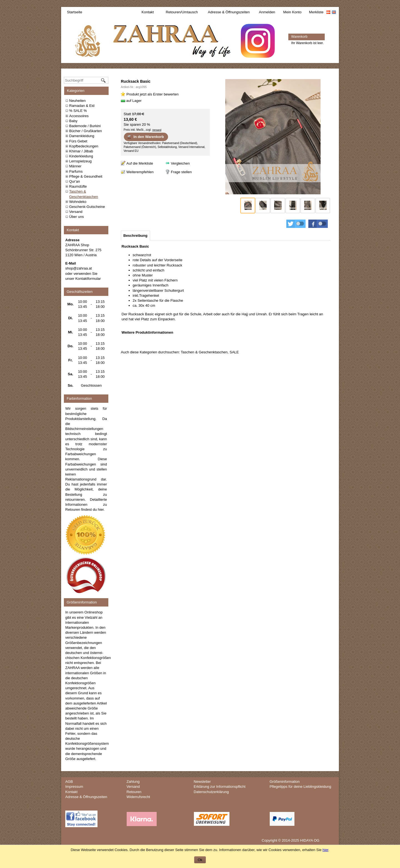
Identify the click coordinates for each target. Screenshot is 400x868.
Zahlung (133, 782)
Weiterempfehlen (140, 172)
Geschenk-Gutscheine (87, 207)
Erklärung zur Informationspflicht (219, 787)
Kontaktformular (88, 279)
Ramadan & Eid (82, 106)
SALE (234, 352)
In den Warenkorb (145, 137)
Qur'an (75, 181)
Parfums (76, 171)
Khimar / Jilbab (81, 151)
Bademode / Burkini (85, 126)
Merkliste (316, 12)
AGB (69, 782)
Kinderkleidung (81, 156)
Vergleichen (180, 163)
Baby (73, 121)
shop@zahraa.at (79, 268)
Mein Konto (292, 12)
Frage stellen (181, 172)
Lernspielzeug (80, 161)
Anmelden (267, 12)
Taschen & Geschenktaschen (204, 352)
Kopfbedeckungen (84, 146)
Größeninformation (284, 782)
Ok (200, 860)
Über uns (77, 217)
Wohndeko (78, 202)
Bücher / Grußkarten (86, 131)
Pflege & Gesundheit (86, 176)
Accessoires (79, 116)
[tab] (135, 236)
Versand (76, 212)
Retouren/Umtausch (182, 12)
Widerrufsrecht (138, 797)
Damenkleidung (82, 136)
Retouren (134, 792)
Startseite (75, 12)
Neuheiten (77, 101)
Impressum (74, 787)
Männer (75, 166)
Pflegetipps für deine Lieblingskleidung (300, 787)
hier (101, 510)
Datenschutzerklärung (211, 792)
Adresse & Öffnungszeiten (229, 12)
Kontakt (148, 12)
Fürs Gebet (78, 141)
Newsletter (202, 782)
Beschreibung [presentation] (135, 236)
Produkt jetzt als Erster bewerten (152, 94)
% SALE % (78, 111)
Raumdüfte (78, 186)
